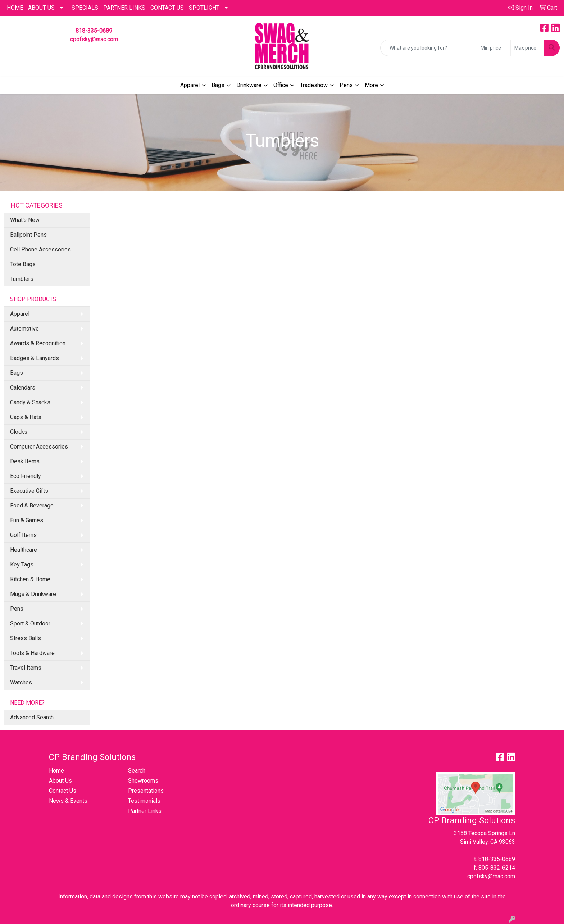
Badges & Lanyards (35, 358)
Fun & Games (27, 520)
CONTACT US (167, 8)
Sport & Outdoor (30, 623)
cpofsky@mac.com (94, 39)
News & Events (68, 801)
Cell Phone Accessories (40, 249)
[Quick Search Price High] (527, 48)
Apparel (190, 85)
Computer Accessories (39, 447)
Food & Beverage (32, 506)
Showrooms (143, 781)
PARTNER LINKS (124, 8)
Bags (218, 85)
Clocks (19, 432)
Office (281, 85)
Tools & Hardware (32, 653)
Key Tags (22, 565)
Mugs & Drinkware (33, 594)
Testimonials (144, 801)
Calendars (23, 388)
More (371, 85)
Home (56, 771)
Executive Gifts (29, 491)
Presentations (146, 791)
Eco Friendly (26, 476)
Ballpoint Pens (28, 235)
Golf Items (23, 535)
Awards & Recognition (38, 343)
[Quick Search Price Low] (494, 48)
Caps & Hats (26, 417)
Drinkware (249, 85)
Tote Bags (23, 264)
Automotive (24, 329)
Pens (346, 85)
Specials (85, 8)
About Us (41, 8)
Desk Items (25, 461)
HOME (15, 8)
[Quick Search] (429, 48)
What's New (25, 220)
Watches (21, 682)
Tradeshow (314, 85)
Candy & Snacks (30, 402)
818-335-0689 (94, 31)
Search (137, 771)
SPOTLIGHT (204, 8)
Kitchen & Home (30, 579)
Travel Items (26, 668)
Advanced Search (32, 717)
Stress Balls (26, 638)
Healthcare (24, 550)
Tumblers (22, 279)
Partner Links (145, 811)
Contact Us (63, 791)
